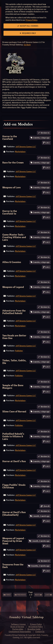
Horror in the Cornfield (10, 138)
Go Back (27, 45)
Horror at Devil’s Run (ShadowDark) (14, 514)
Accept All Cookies (28, 26)
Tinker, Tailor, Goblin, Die (14, 362)
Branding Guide (34, 629)
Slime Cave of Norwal (14, 412)
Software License (18, 624)
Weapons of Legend (13, 287)
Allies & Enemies (12, 262)
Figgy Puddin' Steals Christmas (14, 486)
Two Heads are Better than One (14, 337)
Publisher (19, 351)
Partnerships (18, 629)
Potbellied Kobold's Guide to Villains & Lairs (13, 436)
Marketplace (20, 152)
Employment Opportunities (20, 632)
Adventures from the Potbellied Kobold (14, 312)
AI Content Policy (36, 627)
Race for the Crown (13, 163)
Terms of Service (17, 627)
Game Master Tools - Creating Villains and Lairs (14, 237)
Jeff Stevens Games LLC (26, 147)
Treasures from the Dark (13, 566)
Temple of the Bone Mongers (13, 387)
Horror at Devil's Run (14, 461)
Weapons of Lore (11, 187)
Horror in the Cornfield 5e (10, 212)
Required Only (28, 33)
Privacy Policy (31, 20)
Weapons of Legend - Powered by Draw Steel (14, 541)
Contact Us (40, 632)
